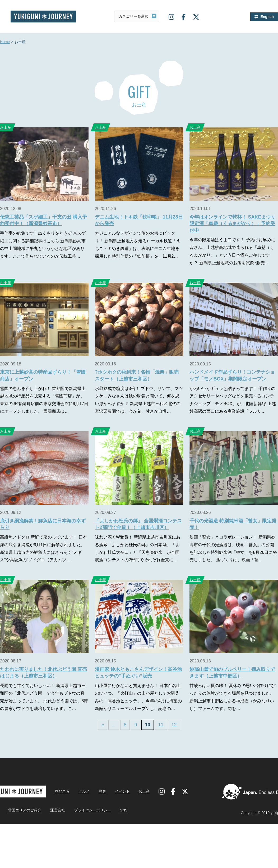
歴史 (102, 791)
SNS (124, 810)
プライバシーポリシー (92, 810)
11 (161, 725)
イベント (122, 791)
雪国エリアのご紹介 (25, 810)
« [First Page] (103, 725)
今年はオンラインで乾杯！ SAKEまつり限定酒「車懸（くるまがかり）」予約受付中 (232, 224)
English (267, 17)
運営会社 (58, 810)
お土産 (100, 127)
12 (174, 725)
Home (5, 42)
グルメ (84, 791)
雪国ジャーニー (43, 17)
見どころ (62, 791)
